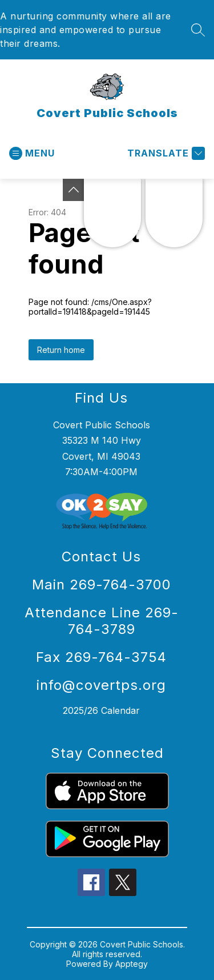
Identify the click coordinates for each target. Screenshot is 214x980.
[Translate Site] (165, 153)
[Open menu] (32, 153)
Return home (61, 350)
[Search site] (198, 30)
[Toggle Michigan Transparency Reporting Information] (74, 190)
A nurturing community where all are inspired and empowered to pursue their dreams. (86, 30)
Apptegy (132, 964)
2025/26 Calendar (101, 710)
